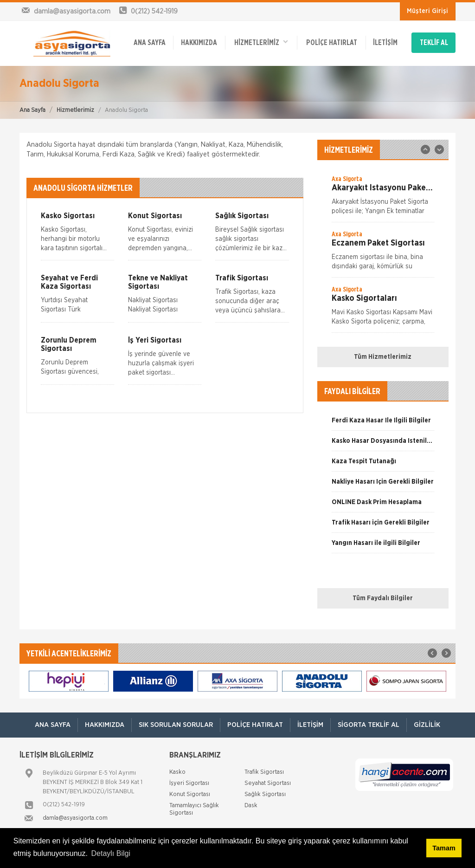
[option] (383, 198)
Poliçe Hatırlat (332, 43)
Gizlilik (427, 725)
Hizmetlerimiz (75, 110)
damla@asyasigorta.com (75, 818)
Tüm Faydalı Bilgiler (383, 598)
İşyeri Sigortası (189, 783)
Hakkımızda (199, 43)
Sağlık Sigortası (265, 794)
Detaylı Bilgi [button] (111, 853)
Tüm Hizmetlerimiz (383, 357)
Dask (251, 806)
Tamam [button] (444, 848)
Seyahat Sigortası (268, 783)
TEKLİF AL (434, 43)
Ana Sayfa (32, 110)
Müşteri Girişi (427, 11)
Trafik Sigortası (264, 772)
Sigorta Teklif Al (369, 725)
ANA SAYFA (150, 43)
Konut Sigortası (190, 794)
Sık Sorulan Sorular (176, 725)
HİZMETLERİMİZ (261, 42)
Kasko (177, 772)
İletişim (385, 43)
